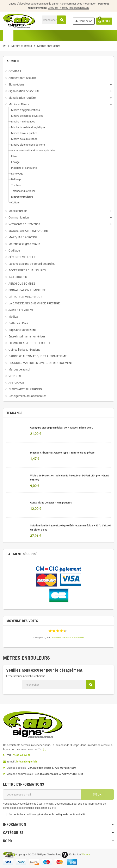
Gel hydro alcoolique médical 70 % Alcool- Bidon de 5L (62, 428)
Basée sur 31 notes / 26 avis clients (68, 638)
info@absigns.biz (79, 8)
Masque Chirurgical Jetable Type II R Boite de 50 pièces (62, 453)
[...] (45, 749)
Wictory (86, 855)
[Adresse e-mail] (42, 794)
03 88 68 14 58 (58, 8)
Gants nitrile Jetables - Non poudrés (51, 503)
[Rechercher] (54, 20)
